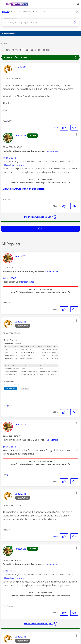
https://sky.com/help (14, 165)
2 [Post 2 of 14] (7, 303)
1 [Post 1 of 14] (7, 121)
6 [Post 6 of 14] (8, 199)
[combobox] (37, 23)
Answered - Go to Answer (40, 57)
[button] (77, 66)
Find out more (52, 151)
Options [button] (5, 44)
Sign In (78, 5)
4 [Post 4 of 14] (8, 475)
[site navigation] (3, 4)
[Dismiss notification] (77, 12)
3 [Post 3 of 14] (7, 406)
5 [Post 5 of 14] (7, 530)
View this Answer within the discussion (24, 189)
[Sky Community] (17, 4)
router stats (28, 282)
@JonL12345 (9, 158)
